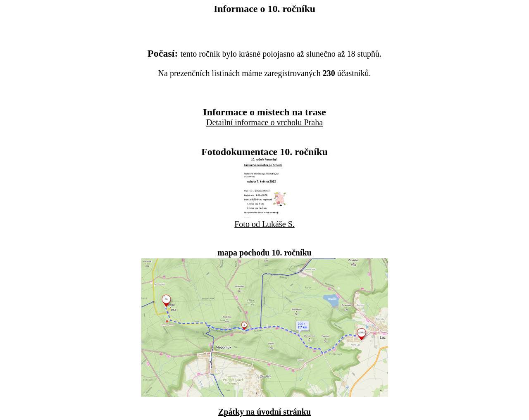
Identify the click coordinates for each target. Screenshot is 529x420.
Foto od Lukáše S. (264, 224)
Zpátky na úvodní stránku (264, 412)
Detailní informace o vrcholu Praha (264, 122)
